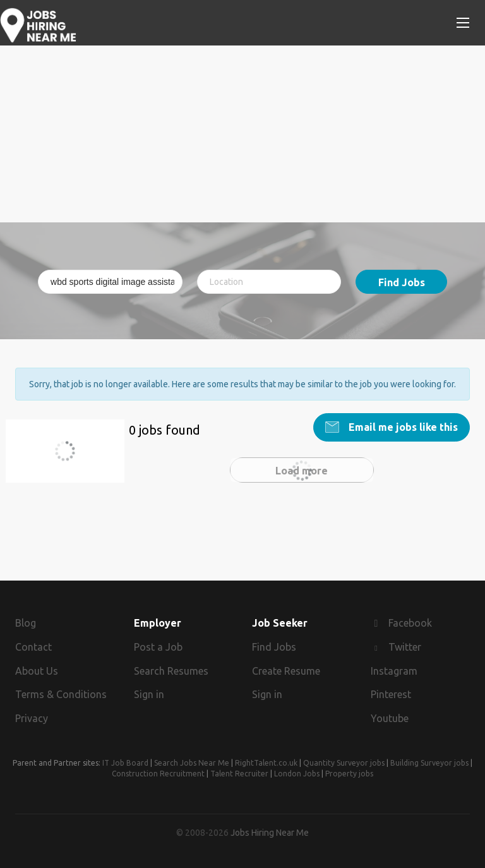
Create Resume (286, 671)
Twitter (405, 647)
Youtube (390, 718)
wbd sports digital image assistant (72, 458)
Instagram (394, 671)
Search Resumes (171, 671)
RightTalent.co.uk (266, 763)
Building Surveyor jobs (429, 763)
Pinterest (391, 694)
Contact (33, 647)
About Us (37, 671)
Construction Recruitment (158, 774)
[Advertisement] (242, 134)
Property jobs (349, 774)
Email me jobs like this (402, 427)
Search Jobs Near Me (192, 763)
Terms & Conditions (61, 694)
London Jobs (297, 774)
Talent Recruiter (239, 774)
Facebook (410, 623)
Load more (302, 471)
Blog (26, 623)
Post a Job (158, 647)
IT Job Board (125, 763)
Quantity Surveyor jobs (344, 763)
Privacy (32, 718)
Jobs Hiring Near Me (270, 833)
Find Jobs (402, 282)
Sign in (149, 694)
